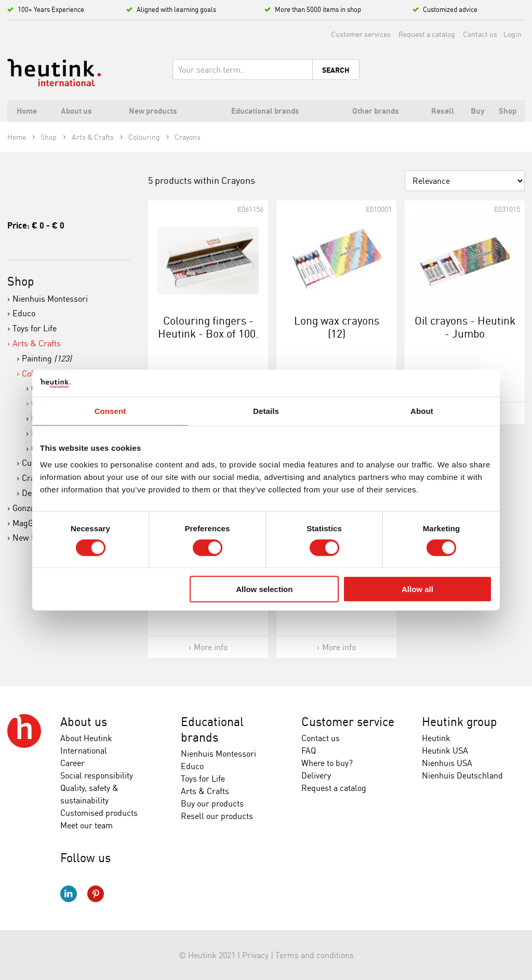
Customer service (348, 722)
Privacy (255, 955)
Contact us (480, 34)
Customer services (361, 34)
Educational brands (212, 729)
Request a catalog (427, 34)
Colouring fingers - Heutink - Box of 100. (208, 327)
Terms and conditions (315, 955)
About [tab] (422, 411)
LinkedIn (69, 894)
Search (336, 70)
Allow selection (264, 589)
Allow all (417, 589)
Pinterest (96, 894)
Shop (21, 281)
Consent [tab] (110, 411)
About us (84, 722)
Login (513, 34)
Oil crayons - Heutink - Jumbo (465, 327)
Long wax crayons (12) (337, 327)
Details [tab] (266, 411)
